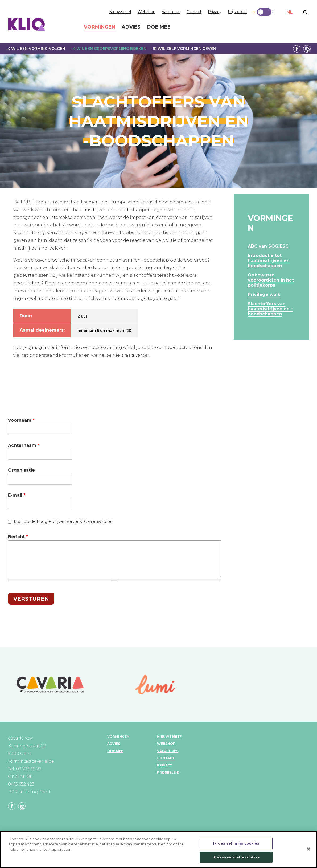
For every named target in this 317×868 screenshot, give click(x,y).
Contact (194, 12)
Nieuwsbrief (120, 12)
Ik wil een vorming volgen (36, 49)
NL (290, 12)
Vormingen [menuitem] (100, 27)
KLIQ (46, 27)
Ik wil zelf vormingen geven (184, 49)
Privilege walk (264, 294)
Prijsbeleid (237, 12)
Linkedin (307, 49)
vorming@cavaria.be (31, 761)
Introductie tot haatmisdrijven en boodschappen (269, 261)
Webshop (147, 12)
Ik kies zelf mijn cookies (236, 845)
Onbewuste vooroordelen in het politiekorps (271, 280)
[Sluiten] (308, 851)
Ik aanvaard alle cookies (236, 859)
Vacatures (171, 12)
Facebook (297, 49)
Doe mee (115, 751)
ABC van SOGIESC (268, 246)
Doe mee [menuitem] (159, 27)
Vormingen (118, 736)
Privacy (215, 12)
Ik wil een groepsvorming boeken (109, 49)
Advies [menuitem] (131, 27)
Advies (114, 744)
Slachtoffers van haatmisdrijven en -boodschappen (270, 309)
